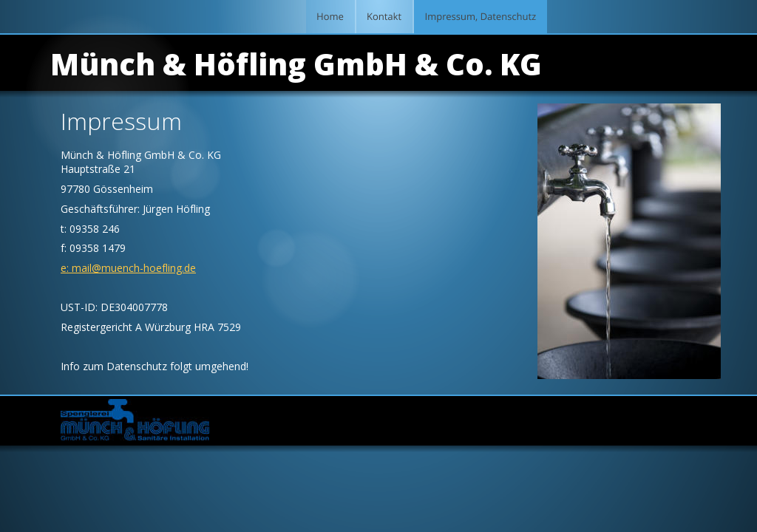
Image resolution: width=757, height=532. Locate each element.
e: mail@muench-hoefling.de (128, 268)
